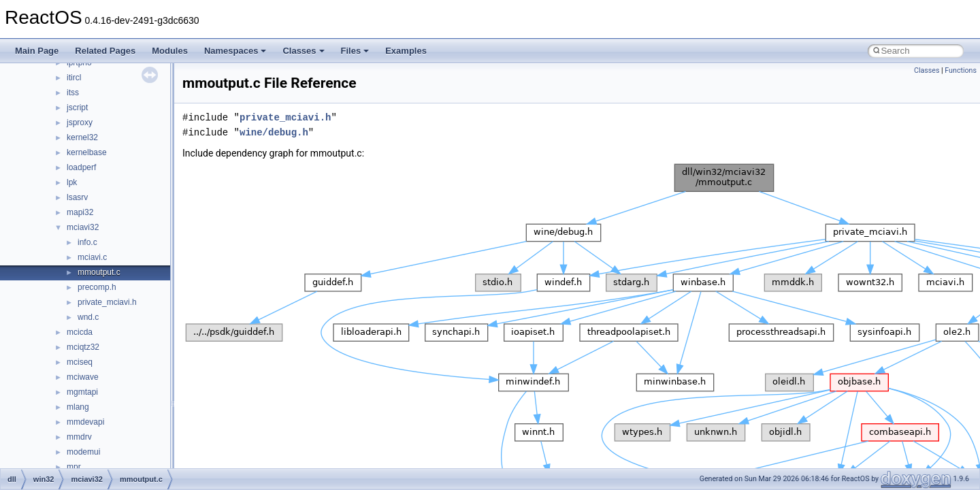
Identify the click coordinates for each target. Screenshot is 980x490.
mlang (78, 407)
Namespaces (235, 51)
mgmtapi (82, 392)
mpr (74, 467)
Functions (961, 70)
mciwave (83, 377)
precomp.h (97, 287)
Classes (303, 51)
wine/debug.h (274, 132)
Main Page (37, 51)
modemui (83, 452)
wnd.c (88, 317)
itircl (74, 78)
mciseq (80, 362)
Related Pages (105, 51)
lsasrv (77, 197)
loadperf (81, 167)
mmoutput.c (99, 272)
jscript (77, 108)
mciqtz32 (83, 347)
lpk (72, 182)
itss (73, 93)
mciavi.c (92, 257)
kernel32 (82, 137)
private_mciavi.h (107, 302)
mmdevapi (85, 422)
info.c (87, 242)
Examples (406, 51)
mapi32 (80, 212)
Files (355, 51)
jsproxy (80, 122)
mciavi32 (83, 227)
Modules (170, 51)
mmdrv (79, 437)
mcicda (80, 332)
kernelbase (87, 152)
